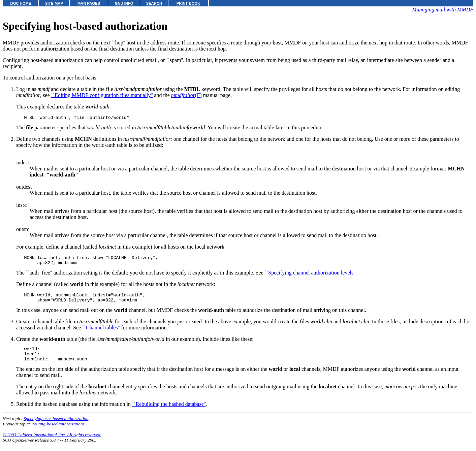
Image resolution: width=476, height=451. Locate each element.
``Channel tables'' (101, 333)
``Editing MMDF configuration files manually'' (102, 95)
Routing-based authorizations (58, 432)
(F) (186, 95)
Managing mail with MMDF (443, 10)
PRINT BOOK (188, 3)
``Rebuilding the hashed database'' (169, 412)
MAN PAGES (89, 3)
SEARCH (154, 3)
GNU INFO (124, 3)
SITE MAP (54, 3)
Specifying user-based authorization (56, 427)
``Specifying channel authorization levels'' (310, 276)
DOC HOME (21, 3)
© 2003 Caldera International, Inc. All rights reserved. (52, 443)
